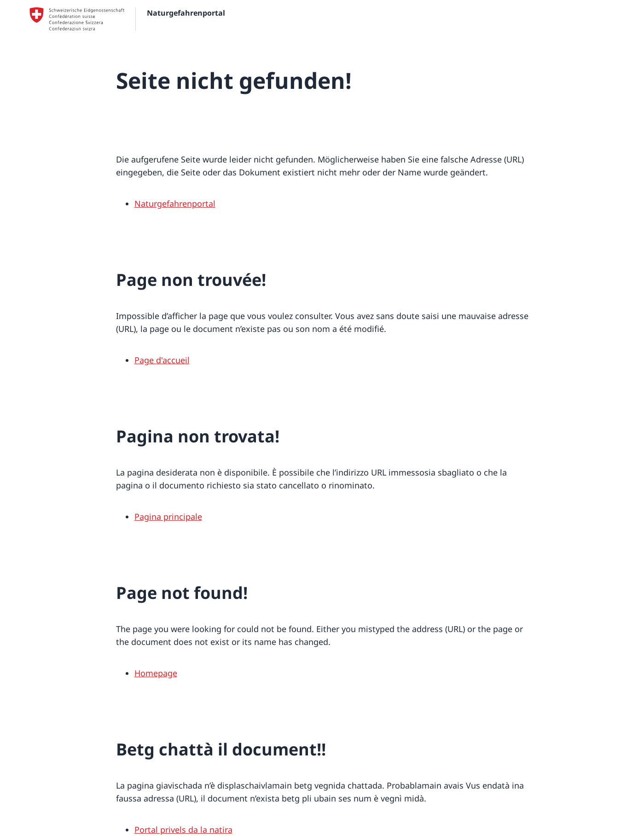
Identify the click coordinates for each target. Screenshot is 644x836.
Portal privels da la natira (183, 830)
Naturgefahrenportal (175, 203)
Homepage (156, 673)
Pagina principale (168, 517)
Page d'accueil (162, 360)
